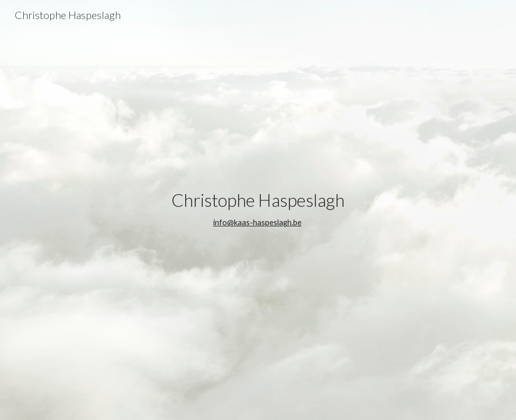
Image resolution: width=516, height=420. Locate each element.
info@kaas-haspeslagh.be (257, 222)
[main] (258, 210)
